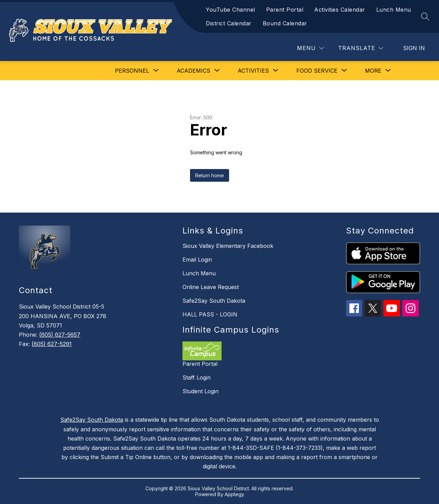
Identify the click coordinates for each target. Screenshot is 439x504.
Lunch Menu (394, 10)
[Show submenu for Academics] (193, 71)
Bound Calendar (285, 23)
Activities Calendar (340, 10)
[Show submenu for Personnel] (132, 71)
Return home (210, 175)
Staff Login (197, 377)
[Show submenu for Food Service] (317, 71)
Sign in (414, 48)
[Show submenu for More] (373, 71)
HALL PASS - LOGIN (210, 314)
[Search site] (425, 16)
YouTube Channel (230, 10)
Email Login (197, 260)
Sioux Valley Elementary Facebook (228, 246)
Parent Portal (285, 10)
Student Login (200, 391)
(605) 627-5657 (60, 335)
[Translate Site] (361, 48)
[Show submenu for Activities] (253, 71)
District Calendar (229, 23)
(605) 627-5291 (52, 344)
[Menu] (310, 48)
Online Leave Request (211, 287)
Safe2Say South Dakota (214, 301)
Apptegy (234, 494)
